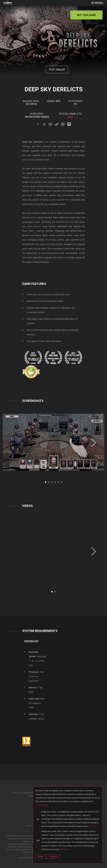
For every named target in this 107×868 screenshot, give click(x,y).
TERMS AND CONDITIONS (22, 793)
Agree (41, 857)
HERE (70, 117)
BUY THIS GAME (86, 15)
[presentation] (94, 443)
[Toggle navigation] (97, 3)
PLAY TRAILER (57, 70)
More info (93, 826)
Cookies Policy (42, 805)
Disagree (53, 857)
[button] (46, 482)
